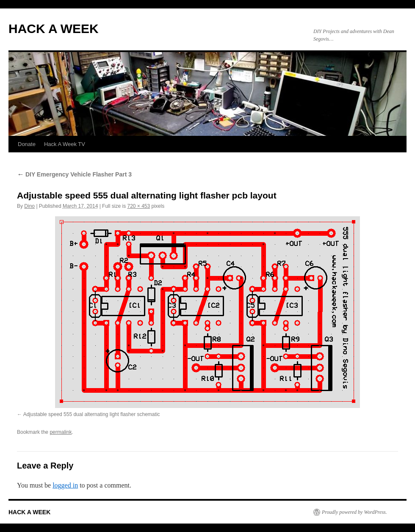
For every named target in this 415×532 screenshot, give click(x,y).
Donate (27, 144)
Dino (29, 206)
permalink (61, 432)
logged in (65, 485)
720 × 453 (138, 206)
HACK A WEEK (54, 29)
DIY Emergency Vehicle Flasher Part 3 (74, 174)
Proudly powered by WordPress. (354, 512)
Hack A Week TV (65, 144)
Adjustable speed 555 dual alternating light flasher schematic (92, 414)
